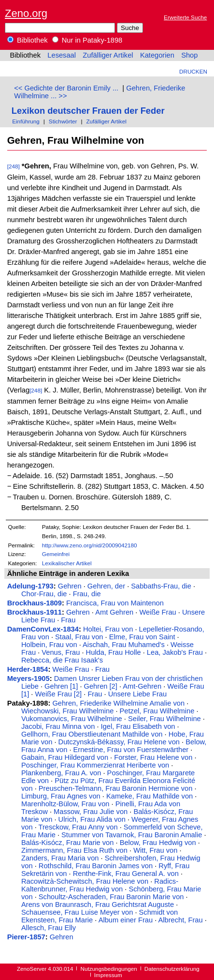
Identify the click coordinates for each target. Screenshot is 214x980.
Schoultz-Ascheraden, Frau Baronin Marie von (111, 897)
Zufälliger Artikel (108, 55)
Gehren (70, 586)
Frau (68, 620)
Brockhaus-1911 (35, 612)
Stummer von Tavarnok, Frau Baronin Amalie (132, 835)
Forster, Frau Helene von (153, 757)
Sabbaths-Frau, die (161, 586)
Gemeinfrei (56, 554)
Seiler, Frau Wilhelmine (164, 719)
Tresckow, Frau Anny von (78, 827)
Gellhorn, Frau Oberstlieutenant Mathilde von (92, 734)
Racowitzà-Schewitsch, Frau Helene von (85, 881)
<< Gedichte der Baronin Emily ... (66, 88)
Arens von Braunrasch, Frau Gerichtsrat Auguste (98, 905)
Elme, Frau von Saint (142, 637)
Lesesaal (62, 55)
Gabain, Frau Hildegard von (65, 757)
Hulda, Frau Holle (114, 652)
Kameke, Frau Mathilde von (150, 796)
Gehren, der (106, 586)
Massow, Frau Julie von (91, 812)
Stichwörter (63, 121)
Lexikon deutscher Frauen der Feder (88, 111)
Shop (189, 55)
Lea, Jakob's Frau (175, 652)
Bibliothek (28, 40)
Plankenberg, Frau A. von (61, 773)
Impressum (108, 975)
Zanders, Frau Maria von (60, 858)
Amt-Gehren (142, 686)
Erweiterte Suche (185, 17)
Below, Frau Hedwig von (158, 843)
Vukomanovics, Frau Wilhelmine (72, 719)
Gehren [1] (61, 686)
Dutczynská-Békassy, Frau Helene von (119, 742)
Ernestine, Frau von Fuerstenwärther (131, 750)
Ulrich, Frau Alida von (92, 819)
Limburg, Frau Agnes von (61, 796)
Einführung (26, 121)
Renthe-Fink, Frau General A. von (126, 874)
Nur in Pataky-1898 (87, 40)
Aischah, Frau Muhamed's (124, 645)
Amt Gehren (114, 612)
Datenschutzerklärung (172, 969)
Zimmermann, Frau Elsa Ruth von (74, 850)
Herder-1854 (28, 669)
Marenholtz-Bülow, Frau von (65, 804)
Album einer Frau (126, 920)
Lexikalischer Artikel (67, 563)
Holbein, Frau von (49, 645)
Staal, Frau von (79, 637)
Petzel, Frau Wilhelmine (157, 711)
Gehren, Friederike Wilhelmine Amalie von (118, 703)
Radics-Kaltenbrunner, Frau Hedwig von (100, 885)
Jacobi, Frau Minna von (58, 726)
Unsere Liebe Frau (137, 694)
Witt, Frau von (155, 850)
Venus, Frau (61, 652)
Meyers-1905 (29, 678)
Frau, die (87, 594)
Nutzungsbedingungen (109, 969)
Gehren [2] (101, 686)
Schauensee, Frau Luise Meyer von (77, 912)
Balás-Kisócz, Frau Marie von (67, 843)
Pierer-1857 (26, 937)
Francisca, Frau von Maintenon (115, 603)
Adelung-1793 (30, 586)
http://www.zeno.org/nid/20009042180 (90, 545)
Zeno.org (26, 13)
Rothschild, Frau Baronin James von (96, 866)
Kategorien (157, 55)
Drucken (193, 71)
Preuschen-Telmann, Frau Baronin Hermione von (116, 788)
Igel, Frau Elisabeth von (138, 726)
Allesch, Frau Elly (49, 928)
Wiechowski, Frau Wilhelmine (67, 711)
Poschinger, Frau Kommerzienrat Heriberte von (95, 765)
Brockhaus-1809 (35, 603)
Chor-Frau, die (44, 594)
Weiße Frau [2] (59, 694)
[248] (14, 166)
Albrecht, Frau (181, 920)
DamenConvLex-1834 (43, 629)
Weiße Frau (157, 612)
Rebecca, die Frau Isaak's (62, 660)
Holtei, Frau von (108, 629)
